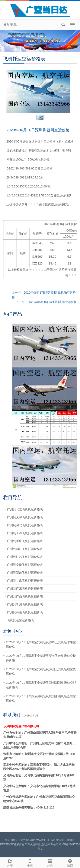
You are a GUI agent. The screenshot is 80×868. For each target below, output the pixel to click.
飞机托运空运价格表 (20, 620)
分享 (10, 862)
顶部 (70, 862)
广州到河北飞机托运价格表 (25, 525)
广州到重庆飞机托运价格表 (25, 541)
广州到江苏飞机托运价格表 (25, 557)
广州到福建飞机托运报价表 (25, 573)
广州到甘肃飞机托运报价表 (25, 581)
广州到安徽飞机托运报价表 (25, 565)
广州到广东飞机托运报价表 (25, 589)
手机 (30, 862)
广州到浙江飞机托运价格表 (25, 549)
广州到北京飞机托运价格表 (25, 509)
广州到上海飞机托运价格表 (25, 533)
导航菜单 (10, 25)
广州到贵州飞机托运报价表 (25, 604)
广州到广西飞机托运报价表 (25, 596)
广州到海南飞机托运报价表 (25, 612)
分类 (50, 862)
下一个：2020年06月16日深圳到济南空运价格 (46, 302)
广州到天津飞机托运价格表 (25, 517)
